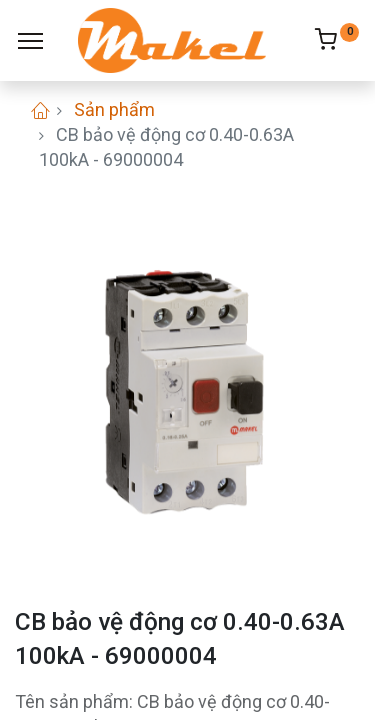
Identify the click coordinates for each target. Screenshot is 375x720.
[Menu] (30, 41)
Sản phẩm (114, 109)
